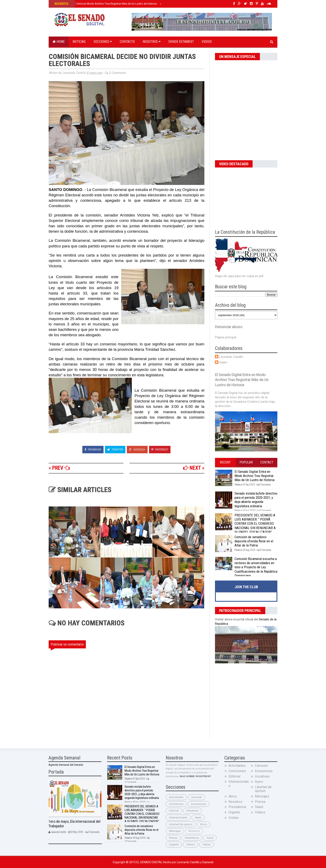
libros (204, 824)
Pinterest (160, 449)
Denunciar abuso (229, 327)
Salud (210, 838)
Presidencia (192, 838)
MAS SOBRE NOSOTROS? (195, 776)
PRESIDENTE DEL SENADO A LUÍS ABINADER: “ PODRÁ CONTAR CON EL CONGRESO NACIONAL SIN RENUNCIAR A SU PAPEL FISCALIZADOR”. (255, 524)
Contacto (127, 42)
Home (59, 42)
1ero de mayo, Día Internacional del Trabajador (74, 824)
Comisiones (176, 804)
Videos (207, 42)
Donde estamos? (181, 42)
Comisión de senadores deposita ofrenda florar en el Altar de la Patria (254, 541)
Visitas (207, 844)
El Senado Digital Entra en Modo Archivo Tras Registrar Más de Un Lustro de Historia (105, 4)
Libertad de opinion (181, 824)
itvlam (223, 362)
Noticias (79, 42)
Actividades (176, 797)
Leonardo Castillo (231, 357)
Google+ (137, 449)
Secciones (103, 42)
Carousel (196, 797)
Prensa (173, 838)
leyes (198, 817)
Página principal (226, 337)
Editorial (174, 811)
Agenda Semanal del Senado (66, 765)
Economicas (199, 804)
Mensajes (175, 831)
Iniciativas (192, 811)
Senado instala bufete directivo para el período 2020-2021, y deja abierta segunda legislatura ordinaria (256, 500)
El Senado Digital (150, 862)
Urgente (174, 844)
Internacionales (178, 817)
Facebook (93, 449)
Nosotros (152, 42)
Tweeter (115, 449)
